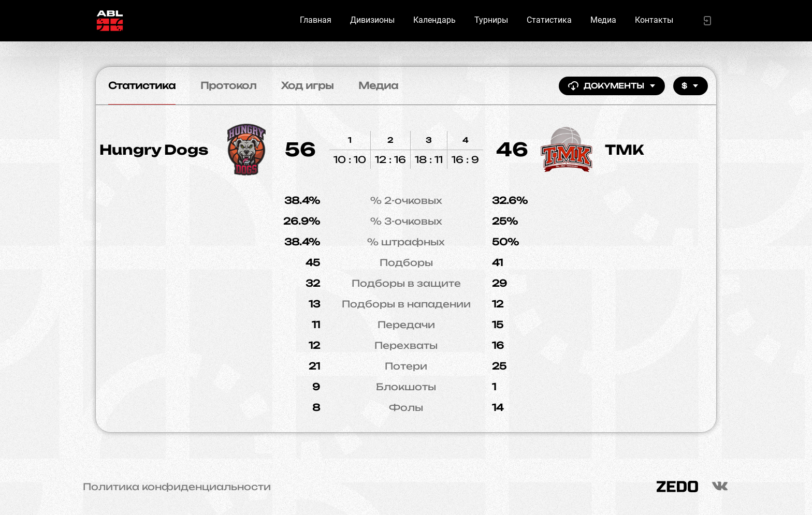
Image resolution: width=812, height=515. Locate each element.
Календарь (434, 20)
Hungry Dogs (154, 150)
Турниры (491, 20)
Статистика (549, 20)
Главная (316, 20)
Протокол (228, 85)
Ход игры (307, 85)
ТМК (625, 150)
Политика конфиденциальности (177, 487)
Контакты (654, 20)
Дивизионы (372, 20)
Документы (612, 86)
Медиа (603, 20)
